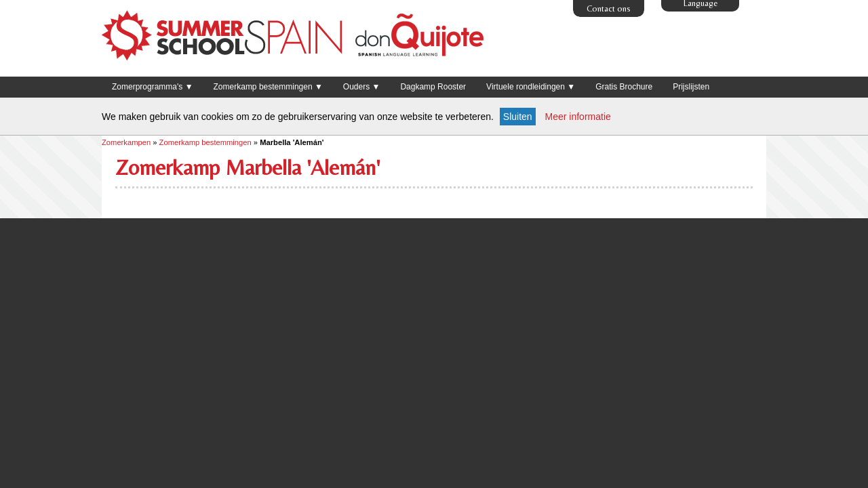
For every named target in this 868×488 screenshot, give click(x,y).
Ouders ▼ (362, 87)
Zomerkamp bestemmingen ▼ (268, 87)
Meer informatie (578, 117)
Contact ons (609, 8)
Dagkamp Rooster (433, 87)
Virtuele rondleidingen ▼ (531, 87)
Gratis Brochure (624, 87)
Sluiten (518, 117)
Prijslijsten (691, 87)
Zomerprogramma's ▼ (153, 87)
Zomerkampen (126, 142)
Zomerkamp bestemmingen (205, 142)
